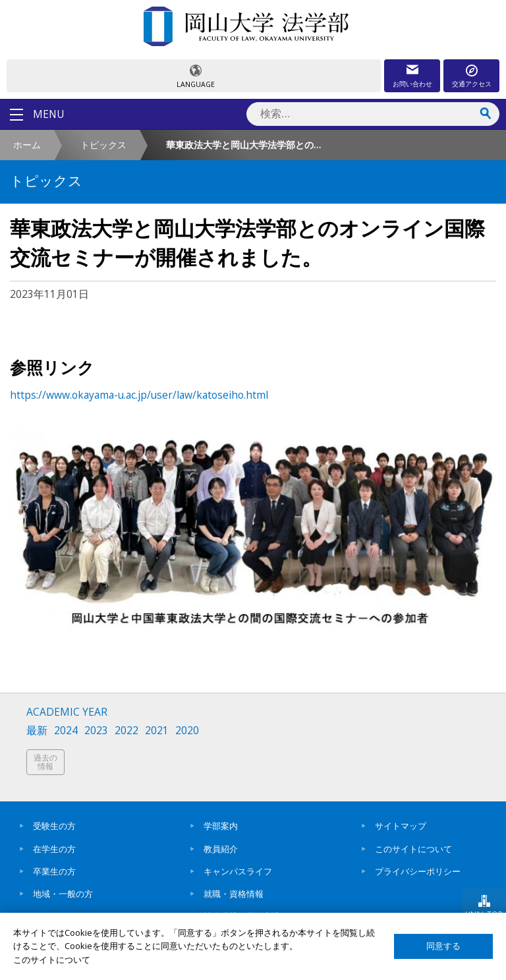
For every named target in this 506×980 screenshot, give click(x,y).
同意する (443, 946)
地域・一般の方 (63, 894)
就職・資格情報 (234, 894)
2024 (66, 731)
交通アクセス (472, 84)
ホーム (27, 145)
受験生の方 (54, 826)
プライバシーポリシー (418, 871)
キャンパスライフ (238, 871)
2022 (126, 731)
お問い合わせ (412, 84)
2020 (187, 731)
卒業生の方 (54, 871)
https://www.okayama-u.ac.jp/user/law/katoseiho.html (139, 395)
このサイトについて (413, 849)
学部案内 (221, 826)
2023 (96, 731)
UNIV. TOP (484, 914)
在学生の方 (54, 849)
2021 (157, 731)
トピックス (103, 145)
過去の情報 (45, 762)
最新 (37, 731)
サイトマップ (401, 826)
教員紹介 (221, 849)
